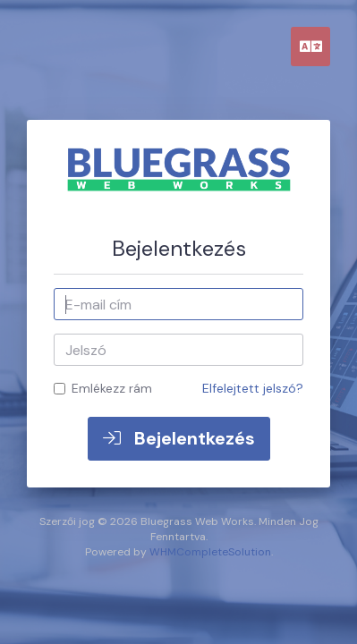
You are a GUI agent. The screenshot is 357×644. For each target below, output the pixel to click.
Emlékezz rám (103, 388)
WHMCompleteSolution (210, 552)
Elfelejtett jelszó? (253, 388)
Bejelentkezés (179, 438)
